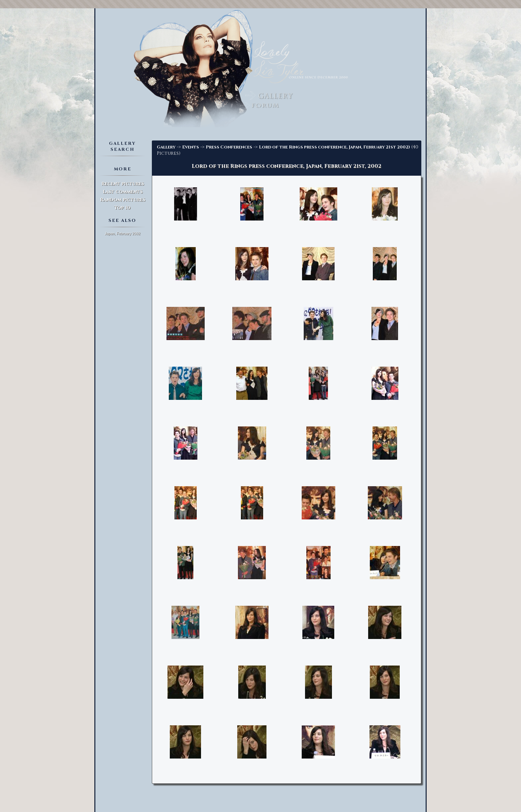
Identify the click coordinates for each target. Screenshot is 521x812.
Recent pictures (123, 184)
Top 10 (122, 208)
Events (191, 147)
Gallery (166, 147)
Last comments (123, 192)
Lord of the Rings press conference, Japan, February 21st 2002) (334, 147)
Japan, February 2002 (123, 233)
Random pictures (123, 200)
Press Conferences (229, 147)
